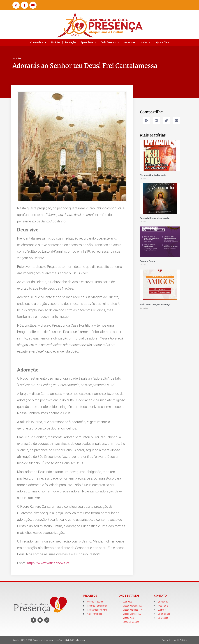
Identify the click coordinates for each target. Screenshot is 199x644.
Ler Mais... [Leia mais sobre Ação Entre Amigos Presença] (144, 308)
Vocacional (130, 42)
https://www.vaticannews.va (48, 563)
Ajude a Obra (162, 42)
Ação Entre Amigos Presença (155, 305)
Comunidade (38, 42)
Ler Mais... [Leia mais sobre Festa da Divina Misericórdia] (144, 222)
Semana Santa (147, 261)
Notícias (56, 42)
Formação (70, 42)
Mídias (146, 42)
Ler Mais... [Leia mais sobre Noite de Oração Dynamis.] (144, 179)
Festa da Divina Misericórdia (155, 218)
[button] (146, 121)
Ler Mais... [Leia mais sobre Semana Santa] (144, 265)
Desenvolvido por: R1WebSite (174, 640)
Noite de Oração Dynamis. (153, 175)
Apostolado (88, 42)
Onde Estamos (110, 42)
